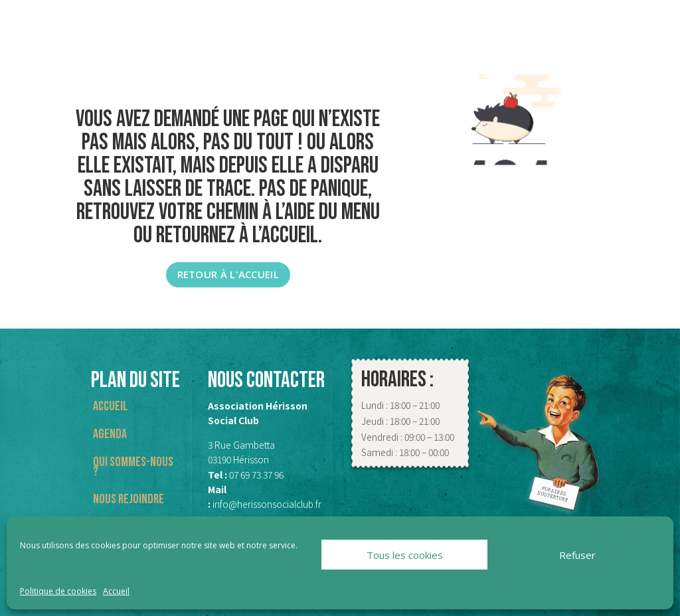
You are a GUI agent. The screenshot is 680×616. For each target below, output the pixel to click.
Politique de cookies (58, 591)
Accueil (116, 591)
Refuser (577, 555)
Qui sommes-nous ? (133, 468)
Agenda (110, 436)
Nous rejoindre (128, 501)
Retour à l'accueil (228, 274)
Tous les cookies (405, 555)
